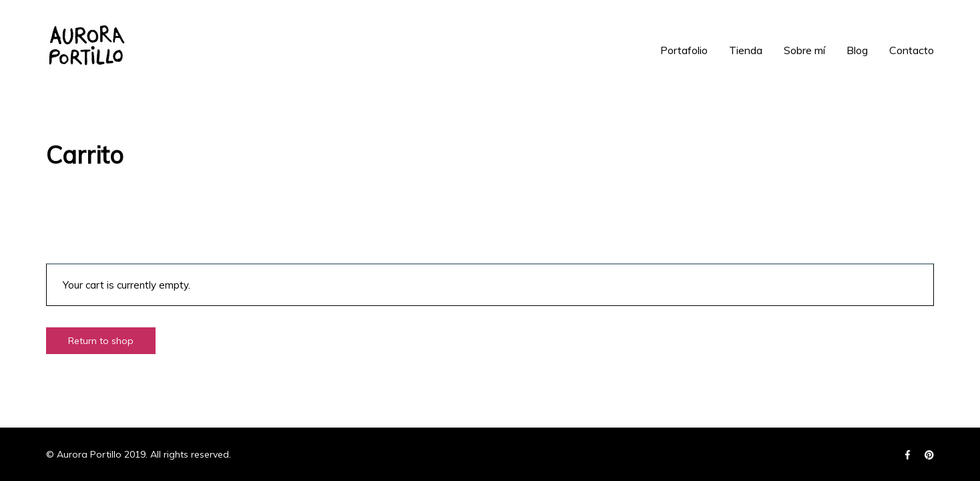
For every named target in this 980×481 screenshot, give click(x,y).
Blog (857, 50)
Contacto (912, 50)
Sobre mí (804, 50)
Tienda (746, 50)
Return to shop (101, 341)
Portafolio (684, 50)
